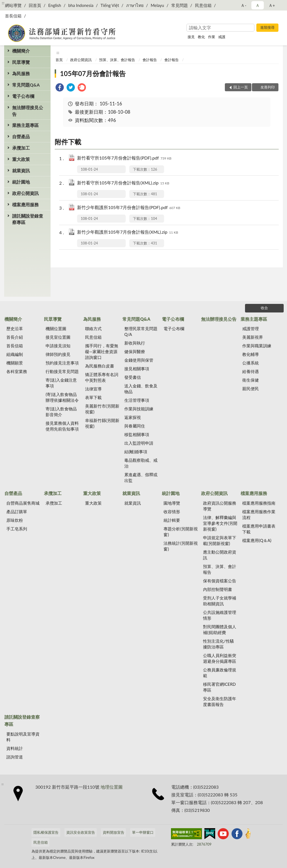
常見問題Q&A (26, 85)
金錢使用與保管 (139, 360)
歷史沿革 (15, 329)
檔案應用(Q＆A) (257, 540)
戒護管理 (251, 329)
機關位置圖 (56, 329)
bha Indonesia (81, 5)
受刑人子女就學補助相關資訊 (220, 601)
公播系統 (251, 363)
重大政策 (21, 159)
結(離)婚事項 (136, 452)
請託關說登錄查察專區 (28, 219)
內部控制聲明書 (218, 589)
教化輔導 (251, 354)
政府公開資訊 (25, 193)
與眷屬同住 (135, 426)
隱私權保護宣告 (46, 832)
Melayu (157, 5)
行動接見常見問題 (62, 371)
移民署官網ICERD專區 (219, 687)
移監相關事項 (137, 434)
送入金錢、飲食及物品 (141, 389)
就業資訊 (21, 170)
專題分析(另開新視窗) (181, 532)
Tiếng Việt (110, 5)
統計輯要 (172, 520)
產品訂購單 (17, 512)
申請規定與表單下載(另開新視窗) (220, 540)
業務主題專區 (25, 125)
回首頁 (35, 5)
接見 (191, 37)
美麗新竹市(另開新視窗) (102, 409)
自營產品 (21, 136)
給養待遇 (251, 371)
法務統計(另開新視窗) (181, 546)
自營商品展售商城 (23, 503)
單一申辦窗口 (143, 832)
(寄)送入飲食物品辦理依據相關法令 (62, 397)
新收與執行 (135, 343)
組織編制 (15, 354)
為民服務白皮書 (100, 366)
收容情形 (172, 512)
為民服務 (21, 73)
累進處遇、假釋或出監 (141, 477)
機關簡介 (21, 51)
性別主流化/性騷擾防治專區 (218, 644)
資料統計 (15, 748)
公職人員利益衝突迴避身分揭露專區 (220, 658)
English (55, 5)
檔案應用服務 (25, 204)
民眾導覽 (21, 62)
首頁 (59, 60)
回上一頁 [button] (241, 87)
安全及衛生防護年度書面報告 (220, 701)
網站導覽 (13, 5)
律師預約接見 (58, 354)
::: (3, 3)
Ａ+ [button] (272, 5)
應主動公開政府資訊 (220, 555)
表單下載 (93, 397)
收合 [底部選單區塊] (264, 308)
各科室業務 (17, 371)
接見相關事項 (137, 369)
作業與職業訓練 (257, 346)
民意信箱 (203, 5)
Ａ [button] (258, 5)
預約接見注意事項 (62, 363)
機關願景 (15, 363)
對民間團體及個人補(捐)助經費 (220, 630)
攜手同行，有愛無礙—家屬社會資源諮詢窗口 (102, 351)
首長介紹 (15, 337)
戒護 (222, 37)
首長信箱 (13, 16)
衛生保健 (251, 380)
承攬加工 (21, 148)
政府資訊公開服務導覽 (220, 506)
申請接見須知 (58, 346)
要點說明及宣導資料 (23, 737)
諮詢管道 (15, 757)
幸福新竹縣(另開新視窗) (102, 423)
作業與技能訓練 (139, 409)
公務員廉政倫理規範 (220, 673)
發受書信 (133, 377)
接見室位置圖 (58, 337)
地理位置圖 (112, 787)
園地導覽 (172, 503)
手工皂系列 (17, 529)
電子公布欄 (23, 96)
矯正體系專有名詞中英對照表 (102, 377)
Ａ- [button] (243, 5)
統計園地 (21, 182)
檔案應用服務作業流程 (259, 514)
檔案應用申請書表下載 (259, 529)
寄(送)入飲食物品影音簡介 (61, 412)
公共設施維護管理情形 (220, 615)
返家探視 (133, 417)
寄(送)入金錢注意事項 (61, 383)
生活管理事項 (137, 400)
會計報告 (150, 60)
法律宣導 (93, 389)
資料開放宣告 (114, 832)
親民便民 (251, 389)
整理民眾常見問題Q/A (141, 331)
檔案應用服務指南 (259, 503)
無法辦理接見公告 (28, 111)
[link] (60, 88)
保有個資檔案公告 (220, 581)
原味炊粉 (15, 520)
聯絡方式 (93, 329)
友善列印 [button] (268, 87)
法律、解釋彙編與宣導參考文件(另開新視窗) (220, 523)
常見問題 (180, 5)
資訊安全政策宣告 (81, 832)
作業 (212, 37)
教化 (201, 37)
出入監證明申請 (139, 443)
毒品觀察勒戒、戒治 (141, 463)
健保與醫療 (135, 351)
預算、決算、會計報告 (117, 60)
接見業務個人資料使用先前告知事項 (62, 426)
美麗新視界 (253, 337)
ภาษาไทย (135, 5)
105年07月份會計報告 (93, 73)
